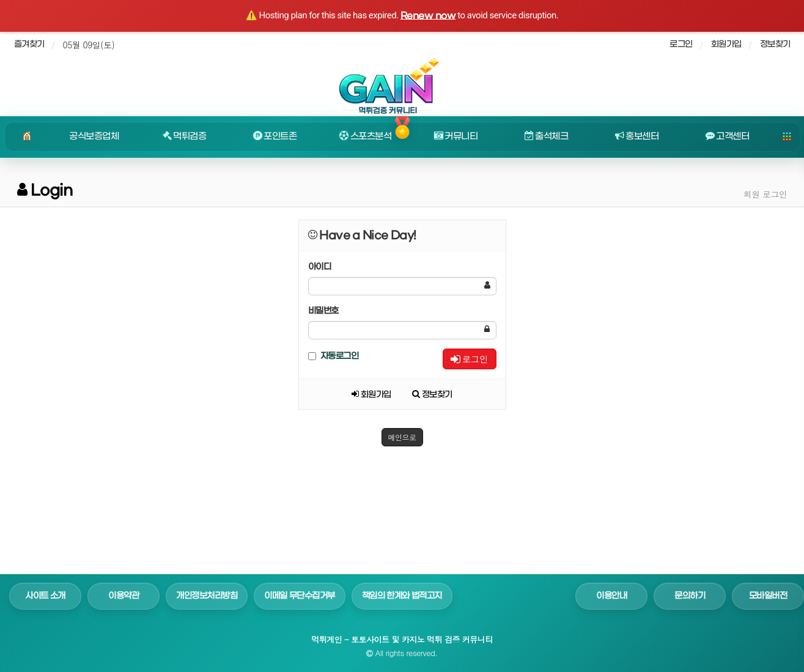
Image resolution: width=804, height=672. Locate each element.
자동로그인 (334, 356)
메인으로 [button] (402, 437)
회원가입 (726, 44)
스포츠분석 (365, 136)
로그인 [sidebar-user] (681, 44)
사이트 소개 (45, 596)
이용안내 (611, 596)
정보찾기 (775, 44)
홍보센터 (637, 136)
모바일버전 (768, 596)
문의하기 (690, 596)
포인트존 (275, 136)
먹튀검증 (185, 136)
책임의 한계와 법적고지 (402, 596)
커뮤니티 (456, 136)
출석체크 (547, 136)
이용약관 (124, 596)
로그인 (469, 359)
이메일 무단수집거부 (300, 596)
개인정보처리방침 (207, 596)
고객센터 (728, 136)
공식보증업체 (94, 136)
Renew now (428, 16)
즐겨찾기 (29, 44)
